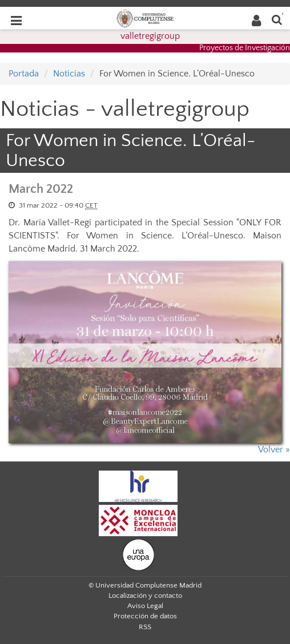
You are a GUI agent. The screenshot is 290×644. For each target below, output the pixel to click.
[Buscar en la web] (277, 19)
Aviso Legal (145, 606)
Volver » (274, 449)
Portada (24, 74)
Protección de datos (145, 616)
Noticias (69, 74)
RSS (145, 627)
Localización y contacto (145, 596)
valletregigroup (150, 36)
